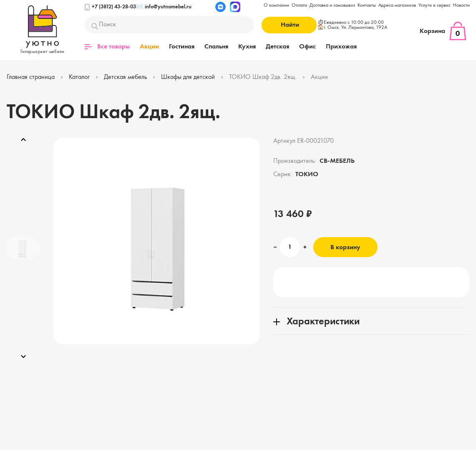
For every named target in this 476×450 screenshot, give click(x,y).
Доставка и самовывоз (332, 5)
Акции (149, 47)
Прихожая (341, 47)
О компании (276, 5)
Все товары (107, 47)
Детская (277, 47)
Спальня (216, 47)
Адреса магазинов (397, 5)
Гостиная (182, 47)
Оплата (299, 5)
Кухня (247, 47)
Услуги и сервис (434, 5)
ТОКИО (307, 174)
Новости (461, 5)
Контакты (367, 5)
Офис (307, 47)
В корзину (345, 248)
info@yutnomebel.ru (164, 7)
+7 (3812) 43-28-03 (110, 7)
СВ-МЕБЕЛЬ (337, 161)
